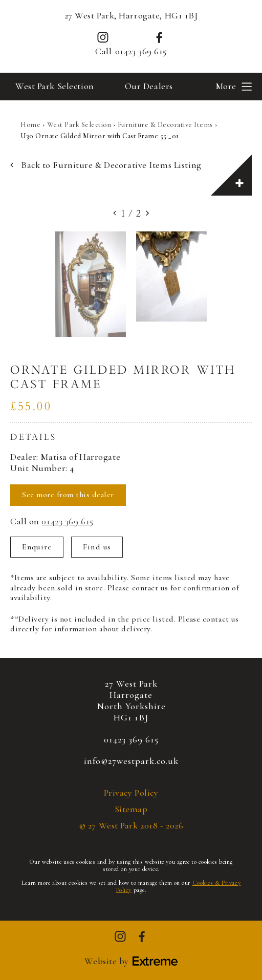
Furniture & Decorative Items (165, 125)
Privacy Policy (131, 793)
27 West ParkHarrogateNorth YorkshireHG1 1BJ (131, 700)
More (226, 86)
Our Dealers (149, 86)
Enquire (37, 547)
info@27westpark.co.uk (131, 761)
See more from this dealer (68, 495)
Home (30, 125)
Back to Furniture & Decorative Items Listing (106, 165)
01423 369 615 (141, 51)
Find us (97, 547)
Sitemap (131, 809)
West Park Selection (55, 86)
